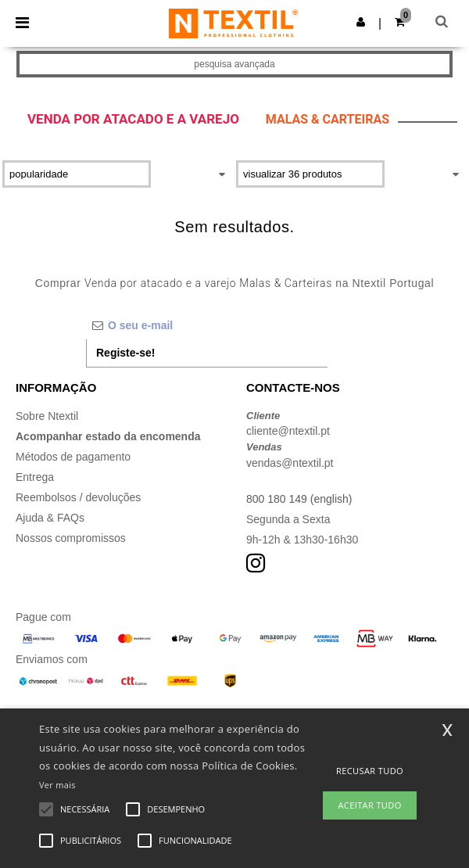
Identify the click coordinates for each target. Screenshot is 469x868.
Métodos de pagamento (73, 457)
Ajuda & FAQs (50, 518)
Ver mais (57, 785)
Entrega (35, 477)
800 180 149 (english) (299, 499)
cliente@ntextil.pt (288, 431)
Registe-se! (125, 353)
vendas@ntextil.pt (290, 463)
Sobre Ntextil (47, 416)
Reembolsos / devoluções (78, 497)
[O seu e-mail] (207, 325)
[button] (361, 22)
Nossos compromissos (71, 538)
